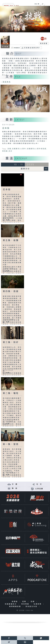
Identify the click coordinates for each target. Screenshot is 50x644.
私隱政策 (38, 604)
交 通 (15, 484)
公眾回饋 (39, 489)
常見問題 (26, 604)
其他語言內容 (32, 607)
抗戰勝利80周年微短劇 (37, 149)
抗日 (11, 151)
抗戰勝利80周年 (19, 149)
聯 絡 (15, 488)
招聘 (25, 602)
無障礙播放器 (16, 607)
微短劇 (5, 151)
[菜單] (47, 4)
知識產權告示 (11, 604)
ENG (36, 4)
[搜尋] (43, 4)
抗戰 (9, 149)
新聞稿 (15, 602)
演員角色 (6, 82)
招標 (33, 602)
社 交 (39, 484)
